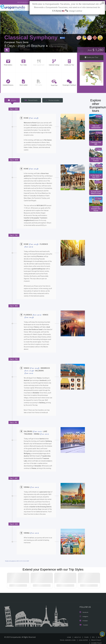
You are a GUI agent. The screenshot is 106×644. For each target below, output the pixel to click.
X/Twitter (84, 618)
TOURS (87, 635)
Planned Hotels (31, 100)
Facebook (84, 610)
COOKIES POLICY (96, 641)
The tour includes (52, 100)
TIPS (94, 635)
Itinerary (12, 100)
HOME (70, 635)
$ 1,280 (96, 50)
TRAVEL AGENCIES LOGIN (66, 638)
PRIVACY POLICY (96, 638)
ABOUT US (78, 635)
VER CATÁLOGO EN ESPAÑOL (20, 2)
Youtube (84, 622)
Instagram (84, 614)
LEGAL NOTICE (82, 638)
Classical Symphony (32, 38)
